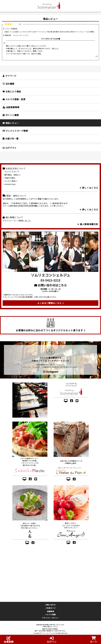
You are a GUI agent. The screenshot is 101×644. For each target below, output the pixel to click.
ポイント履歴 (11, 115)
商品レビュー (11, 123)
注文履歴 (8, 84)
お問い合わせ (50, 605)
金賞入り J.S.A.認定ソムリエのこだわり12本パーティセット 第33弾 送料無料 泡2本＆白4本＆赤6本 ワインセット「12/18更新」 (50, 32)
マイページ (9, 76)
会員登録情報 (11, 107)
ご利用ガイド (50, 608)
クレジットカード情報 (15, 131)
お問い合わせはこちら (50, 285)
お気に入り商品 (12, 91)
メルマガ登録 (50, 614)
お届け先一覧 (11, 139)
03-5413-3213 (50, 280)
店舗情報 (50, 611)
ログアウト (10, 148)
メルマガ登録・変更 (14, 99)
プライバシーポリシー (51, 618)
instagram (51, 372)
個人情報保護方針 (88, 224)
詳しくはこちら (89, 188)
